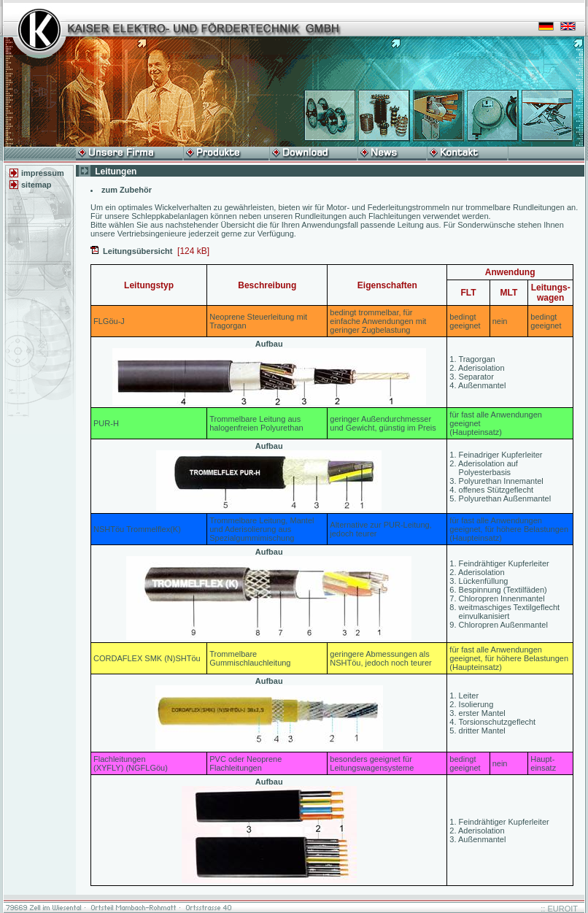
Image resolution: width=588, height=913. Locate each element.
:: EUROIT (559, 909)
